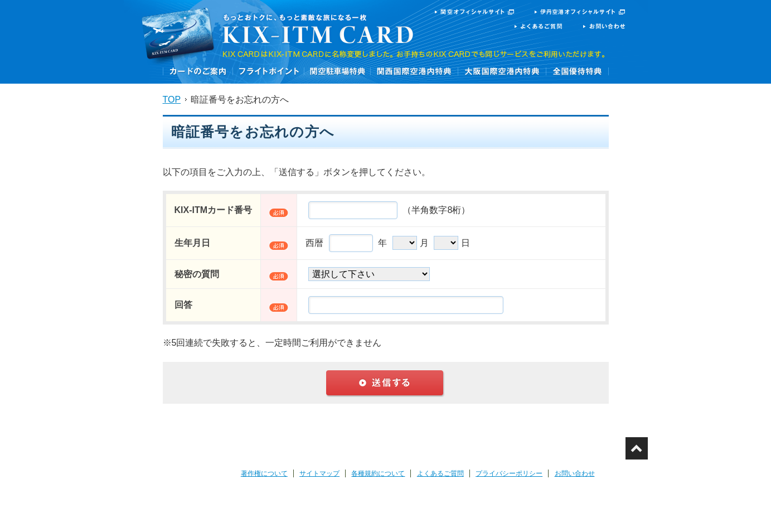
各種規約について (378, 473)
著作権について (264, 473)
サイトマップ (319, 473)
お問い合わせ (575, 473)
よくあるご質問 (440, 473)
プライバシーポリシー (509, 473)
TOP (172, 100)
